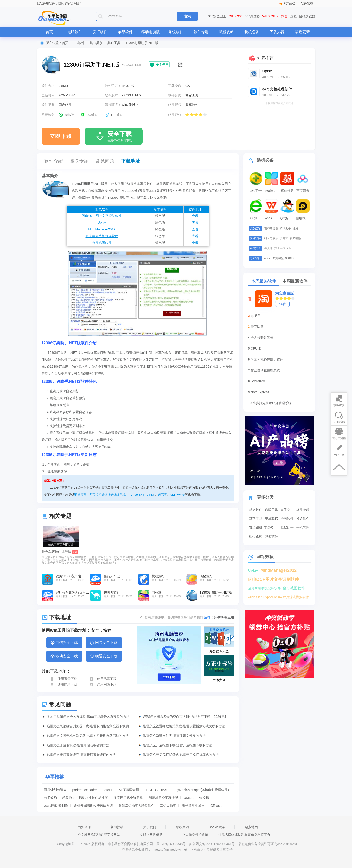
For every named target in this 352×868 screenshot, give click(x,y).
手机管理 (303, 527)
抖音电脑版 (271, 238)
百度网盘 (303, 191)
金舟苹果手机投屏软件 (102, 236)
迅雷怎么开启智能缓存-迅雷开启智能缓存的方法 (81, 755)
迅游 (295, 228)
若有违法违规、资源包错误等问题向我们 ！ (179, 617)
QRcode (216, 806)
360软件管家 (272, 191)
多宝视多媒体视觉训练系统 (107, 495)
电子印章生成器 (193, 806)
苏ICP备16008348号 (171, 844)
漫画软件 (287, 519)
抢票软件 (303, 519)
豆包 (293, 16)
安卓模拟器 (271, 527)
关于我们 (150, 827)
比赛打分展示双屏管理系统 (272, 403)
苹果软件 (125, 32)
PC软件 (79, 43)
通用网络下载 (63, 684)
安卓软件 (100, 32)
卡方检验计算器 (262, 338)
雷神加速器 (271, 228)
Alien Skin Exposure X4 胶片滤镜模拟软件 (278, 597)
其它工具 (114, 43)
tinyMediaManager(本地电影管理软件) (201, 790)
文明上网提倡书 (151, 835)
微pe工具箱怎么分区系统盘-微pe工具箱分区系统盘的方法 (88, 717)
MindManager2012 (102, 229)
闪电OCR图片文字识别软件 (102, 216)
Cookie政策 (217, 827)
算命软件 (271, 536)
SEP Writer (178, 495)
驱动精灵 (287, 191)
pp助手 (256, 316)
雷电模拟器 (303, 218)
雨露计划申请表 (55, 790)
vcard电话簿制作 (56, 806)
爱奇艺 (284, 238)
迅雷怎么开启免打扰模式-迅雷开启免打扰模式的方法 (181, 755)
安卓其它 (271, 519)
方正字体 (280, 248)
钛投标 (204, 798)
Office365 (236, 16)
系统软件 (176, 32)
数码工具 (271, 510)
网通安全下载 (103, 643)
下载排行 (277, 32)
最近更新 (302, 32)
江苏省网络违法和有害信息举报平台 (244, 835)
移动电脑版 (151, 32)
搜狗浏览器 (307, 16)
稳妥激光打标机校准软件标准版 (85, 798)
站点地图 (251, 827)
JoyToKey (258, 381)
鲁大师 (268, 248)
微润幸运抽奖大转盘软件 (136, 806)
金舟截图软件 (102, 243)
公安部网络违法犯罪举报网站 (99, 835)
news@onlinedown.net (171, 849)
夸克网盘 (278, 258)
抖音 (284, 16)
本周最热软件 (264, 281)
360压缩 (290, 258)
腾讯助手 (285, 228)
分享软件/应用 (224, 617)
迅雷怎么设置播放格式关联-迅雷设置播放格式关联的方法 (184, 726)
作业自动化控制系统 (265, 370)
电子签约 (50, 798)
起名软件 (256, 510)
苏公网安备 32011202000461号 (212, 844)
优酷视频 (295, 238)
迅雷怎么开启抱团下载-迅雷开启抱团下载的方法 (178, 745)
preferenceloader (84, 790)
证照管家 (80, 495)
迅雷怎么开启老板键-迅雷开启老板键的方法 (78, 745)
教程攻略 (226, 32)
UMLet (189, 798)
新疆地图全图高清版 (163, 798)
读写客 (163, 495)
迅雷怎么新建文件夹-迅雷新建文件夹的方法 (174, 736)
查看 (195, 216)
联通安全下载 (103, 657)
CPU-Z (256, 348)
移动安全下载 (64, 657)
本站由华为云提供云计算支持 (211, 849)
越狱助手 (287, 527)
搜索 (187, 16)
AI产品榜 (289, 3)
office (268, 258)
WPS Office (271, 16)
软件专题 (201, 32)
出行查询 (256, 536)
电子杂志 (287, 510)
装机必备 (252, 32)
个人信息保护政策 (195, 835)
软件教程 (303, 510)
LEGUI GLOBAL (156, 790)
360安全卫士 (217, 16)
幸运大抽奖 (168, 806)
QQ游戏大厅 (288, 218)
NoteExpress (260, 392)
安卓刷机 (256, 527)
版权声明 (182, 827)
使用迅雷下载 (63, 679)
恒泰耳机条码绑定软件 (267, 359)
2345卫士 (293, 248)
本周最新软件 (295, 281)
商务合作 (84, 827)
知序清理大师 (129, 790)
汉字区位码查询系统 (128, 798)
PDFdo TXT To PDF (142, 495)
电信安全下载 (64, 643)
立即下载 (61, 136)
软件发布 (307, 3)
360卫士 (256, 191)
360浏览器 (252, 16)
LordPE (108, 790)
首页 (49, 32)
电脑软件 (75, 32)
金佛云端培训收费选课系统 (93, 806)
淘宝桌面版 (284, 293)
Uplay (102, 223)
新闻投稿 (117, 827)
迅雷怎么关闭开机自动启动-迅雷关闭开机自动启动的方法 (88, 736)
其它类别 (96, 43)
